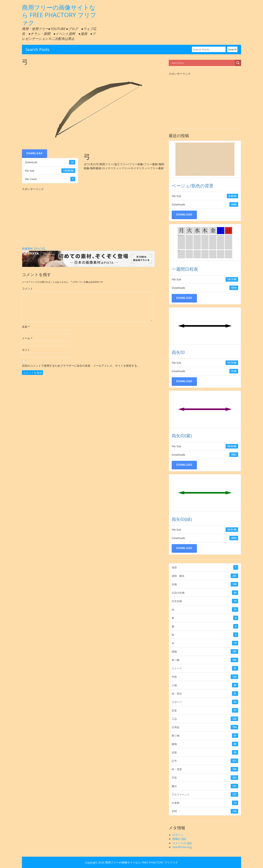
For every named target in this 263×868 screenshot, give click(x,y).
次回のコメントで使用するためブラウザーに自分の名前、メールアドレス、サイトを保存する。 (81, 366)
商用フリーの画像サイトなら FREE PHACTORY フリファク (59, 15)
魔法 (205, 786)
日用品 (205, 727)
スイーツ (205, 668)
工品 (205, 719)
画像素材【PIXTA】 (34, 248)
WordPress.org (182, 847)
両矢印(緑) (182, 519)
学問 (205, 811)
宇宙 (205, 778)
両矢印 (178, 352)
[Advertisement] (93, 217)
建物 (205, 744)
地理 (205, 567)
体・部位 (205, 694)
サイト (26, 350)
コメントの (182, 843)
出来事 (205, 803)
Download (35, 153)
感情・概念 (205, 576)
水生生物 (205, 601)
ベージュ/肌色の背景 (193, 186)
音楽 (205, 710)
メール (27, 338)
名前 (26, 327)
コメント (27, 288)
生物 (205, 584)
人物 (205, 685)
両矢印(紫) (182, 436)
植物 (205, 652)
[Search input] (203, 63)
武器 (205, 752)
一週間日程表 (185, 269)
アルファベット (205, 794)
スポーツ (205, 702)
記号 (205, 761)
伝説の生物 (205, 593)
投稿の (179, 839)
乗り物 (205, 736)
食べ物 (205, 660)
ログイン (178, 835)
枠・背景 (205, 769)
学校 (205, 677)
